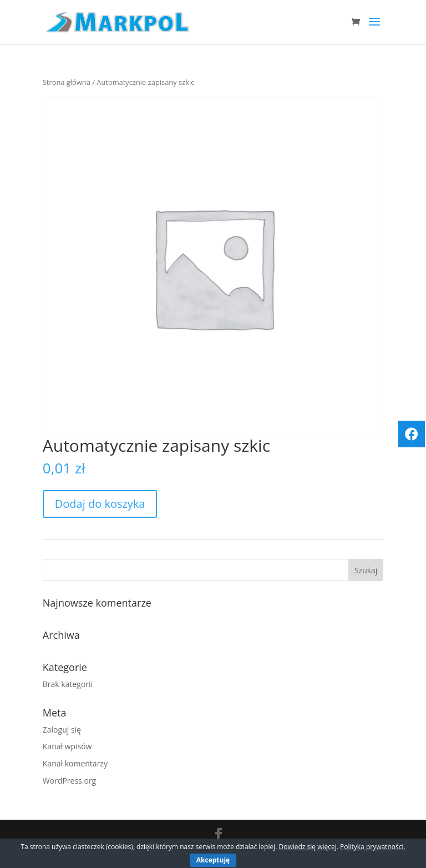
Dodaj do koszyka (100, 504)
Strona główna (67, 82)
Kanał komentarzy (75, 763)
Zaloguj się (62, 730)
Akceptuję (213, 860)
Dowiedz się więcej (307, 847)
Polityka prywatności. (373, 847)
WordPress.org (69, 781)
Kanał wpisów (67, 746)
